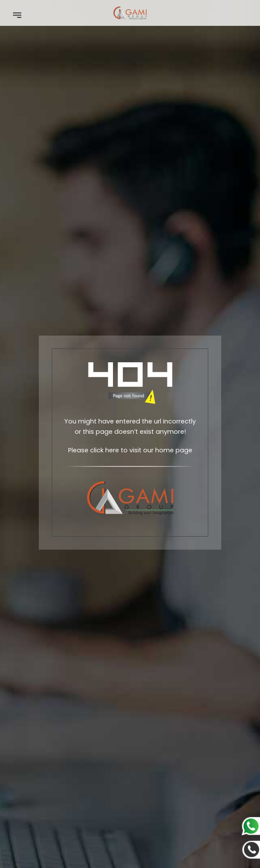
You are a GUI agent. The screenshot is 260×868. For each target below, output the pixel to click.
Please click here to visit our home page (130, 450)
